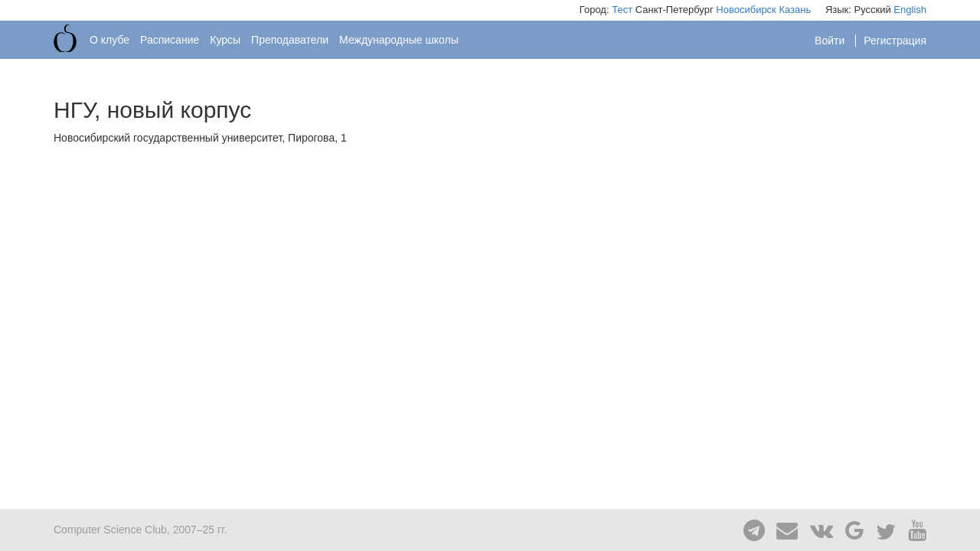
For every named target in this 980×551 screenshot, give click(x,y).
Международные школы (399, 40)
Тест (622, 10)
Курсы (225, 40)
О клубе (109, 40)
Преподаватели (290, 40)
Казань (795, 10)
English (910, 10)
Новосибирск (746, 10)
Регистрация (895, 41)
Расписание (170, 40)
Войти (831, 41)
